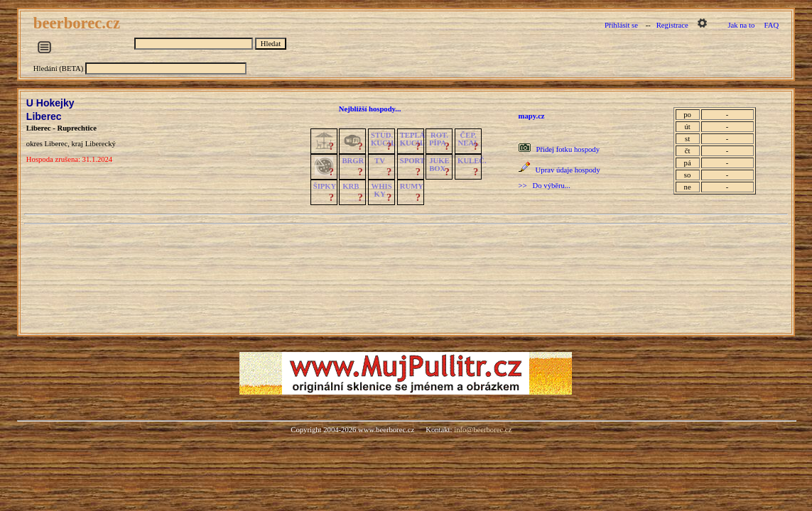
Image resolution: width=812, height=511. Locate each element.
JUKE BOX (439, 165)
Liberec (44, 116)
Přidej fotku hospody (568, 149)
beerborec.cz (79, 23)
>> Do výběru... (545, 186)
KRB (351, 186)
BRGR (353, 161)
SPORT (412, 161)
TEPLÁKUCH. (413, 139)
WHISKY (382, 190)
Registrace (672, 25)
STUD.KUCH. (383, 139)
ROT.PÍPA (439, 139)
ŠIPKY (325, 186)
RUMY (412, 186)
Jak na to (741, 25)
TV (380, 161)
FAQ (772, 25)
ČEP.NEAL (469, 139)
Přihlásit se (621, 25)
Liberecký (101, 144)
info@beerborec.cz (483, 430)
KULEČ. (472, 161)
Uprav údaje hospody (568, 170)
